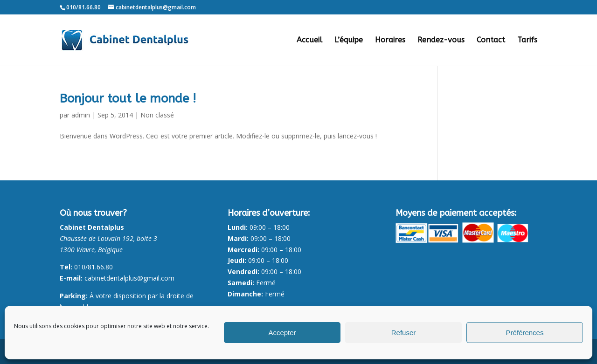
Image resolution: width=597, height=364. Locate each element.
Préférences (525, 333)
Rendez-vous (441, 41)
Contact (491, 41)
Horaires (390, 41)
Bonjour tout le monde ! (128, 99)
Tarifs (527, 41)
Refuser (404, 333)
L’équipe (349, 41)
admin (81, 115)
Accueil (309, 41)
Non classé (157, 115)
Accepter (282, 333)
